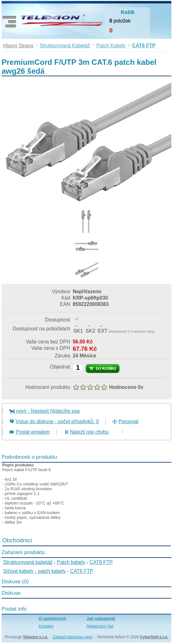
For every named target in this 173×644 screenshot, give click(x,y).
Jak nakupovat (101, 618)
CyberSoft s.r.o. (154, 637)
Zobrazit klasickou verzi (72, 637)
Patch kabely (71, 562)
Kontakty (46, 626)
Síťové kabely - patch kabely (35, 571)
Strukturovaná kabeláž (28, 562)
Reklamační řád (100, 626)
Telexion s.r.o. (36, 637)
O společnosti (53, 618)
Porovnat (128, 421)
